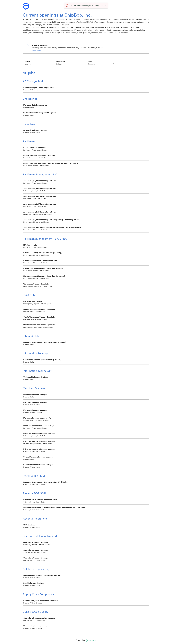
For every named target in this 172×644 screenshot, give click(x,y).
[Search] (38, 64)
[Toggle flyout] (82, 63)
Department (60, 62)
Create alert (37, 50)
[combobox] (56, 64)
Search (27, 62)
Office (90, 62)
